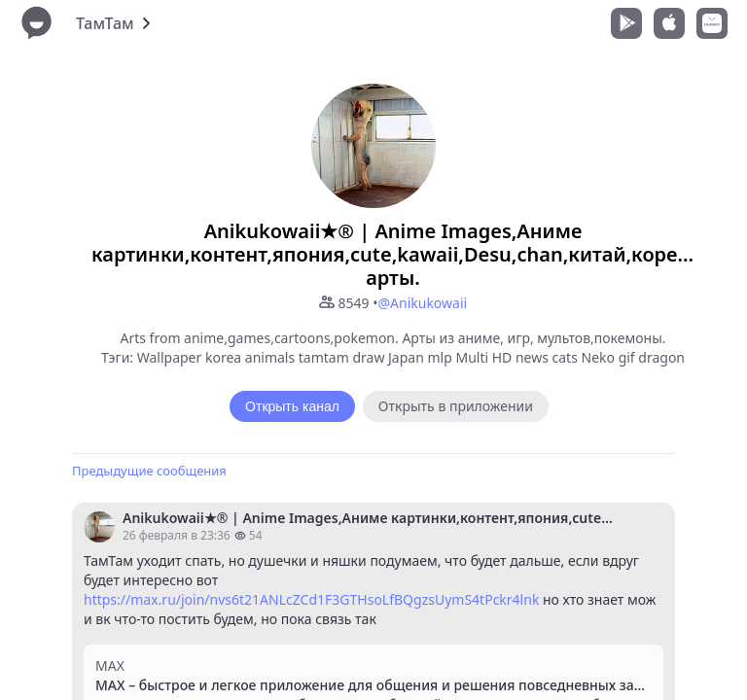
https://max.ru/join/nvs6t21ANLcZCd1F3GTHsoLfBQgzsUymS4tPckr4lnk (311, 599)
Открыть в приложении (456, 406)
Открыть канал (292, 406)
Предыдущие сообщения (149, 471)
